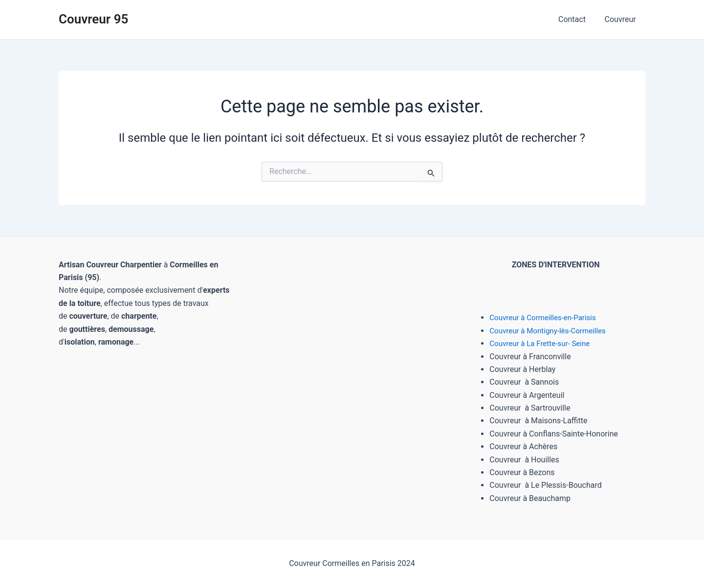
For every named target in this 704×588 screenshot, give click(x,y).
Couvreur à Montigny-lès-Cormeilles (551, 331)
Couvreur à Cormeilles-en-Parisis (546, 317)
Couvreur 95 (93, 19)
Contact (577, 19)
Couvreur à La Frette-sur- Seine (543, 343)
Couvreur (622, 19)
